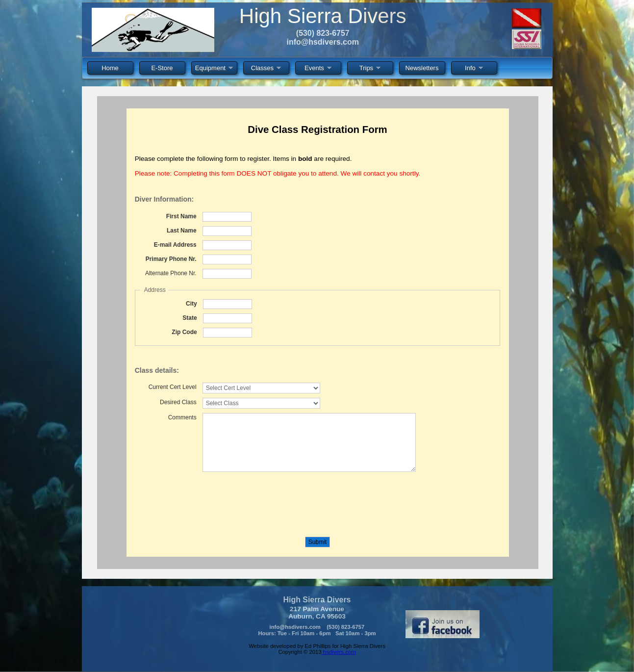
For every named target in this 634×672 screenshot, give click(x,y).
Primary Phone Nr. (171, 259)
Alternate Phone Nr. (171, 273)
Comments (182, 417)
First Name (181, 216)
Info (474, 69)
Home (110, 68)
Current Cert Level (173, 387)
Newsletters (422, 68)
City (191, 304)
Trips (370, 69)
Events (318, 69)
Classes (266, 69)
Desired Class (178, 402)
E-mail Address (175, 245)
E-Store (162, 68)
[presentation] (209, 500)
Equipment (214, 69)
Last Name (182, 231)
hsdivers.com (339, 652)
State (190, 318)
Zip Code (184, 332)
